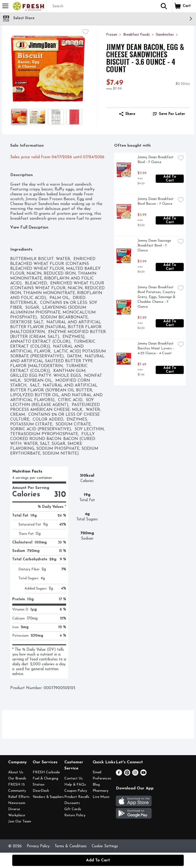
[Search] (101, 6)
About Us (16, 772)
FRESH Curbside (46, 772)
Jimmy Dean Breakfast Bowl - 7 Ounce (156, 160)
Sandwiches (165, 35)
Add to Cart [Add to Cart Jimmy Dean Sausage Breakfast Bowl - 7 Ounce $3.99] (170, 267)
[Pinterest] (127, 775)
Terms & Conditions (71, 846)
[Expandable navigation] (5, 6)
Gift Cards (73, 809)
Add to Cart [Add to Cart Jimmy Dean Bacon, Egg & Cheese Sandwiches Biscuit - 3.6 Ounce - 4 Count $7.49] (98, 860)
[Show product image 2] (38, 117)
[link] (169, 114)
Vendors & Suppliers (48, 797)
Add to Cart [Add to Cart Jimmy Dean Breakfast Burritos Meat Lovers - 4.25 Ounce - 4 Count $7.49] (170, 370)
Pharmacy (101, 791)
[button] (164, 6)
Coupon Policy (76, 791)
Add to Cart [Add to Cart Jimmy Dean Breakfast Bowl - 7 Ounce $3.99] (170, 179)
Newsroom (17, 803)
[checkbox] (85, 33)
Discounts (72, 803)
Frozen (112, 35)
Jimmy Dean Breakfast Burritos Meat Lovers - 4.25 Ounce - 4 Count (156, 349)
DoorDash (41, 791)
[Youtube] (143, 775)
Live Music (101, 797)
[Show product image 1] (19, 117)
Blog (96, 785)
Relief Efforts (19, 797)
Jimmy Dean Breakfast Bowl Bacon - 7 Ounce (156, 201)
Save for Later (169, 114)
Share (127, 114)
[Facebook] (119, 775)
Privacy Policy (38, 846)
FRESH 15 (16, 785)
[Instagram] (135, 775)
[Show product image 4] (74, 117)
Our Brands (17, 779)
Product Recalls (77, 797)
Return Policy (75, 815)
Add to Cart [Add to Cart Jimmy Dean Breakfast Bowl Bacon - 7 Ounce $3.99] (170, 220)
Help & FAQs (75, 785)
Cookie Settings (105, 846)
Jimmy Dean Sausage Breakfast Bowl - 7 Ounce (155, 246)
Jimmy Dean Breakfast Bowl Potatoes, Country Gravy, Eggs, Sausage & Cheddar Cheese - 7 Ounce (157, 297)
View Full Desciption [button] (29, 228)
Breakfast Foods (137, 35)
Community (17, 791)
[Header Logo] (27, 6)
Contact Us (73, 779)
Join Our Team (20, 822)
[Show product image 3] (56, 117)
